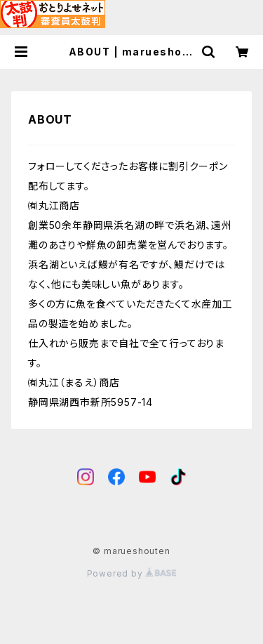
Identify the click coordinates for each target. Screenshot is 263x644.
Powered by (132, 573)
